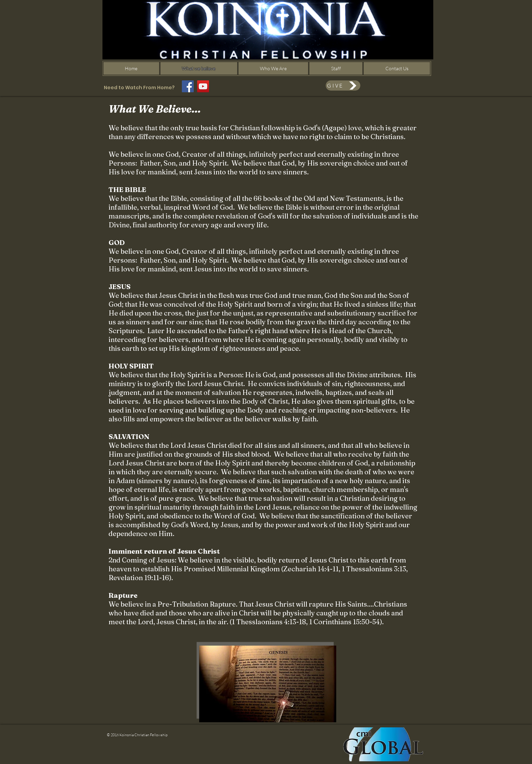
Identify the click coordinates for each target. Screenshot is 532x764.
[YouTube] (203, 86)
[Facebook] (188, 86)
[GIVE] (343, 85)
